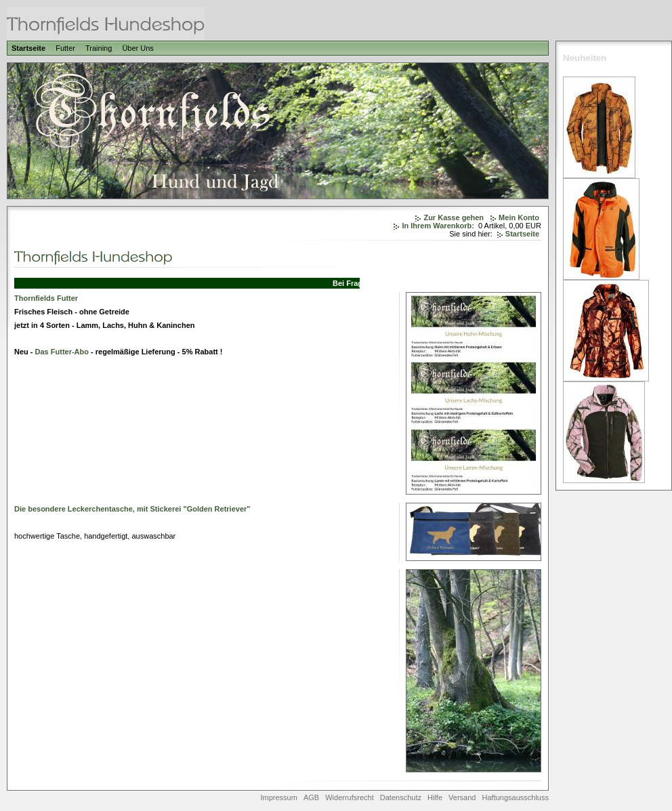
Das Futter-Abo (62, 352)
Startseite (28, 48)
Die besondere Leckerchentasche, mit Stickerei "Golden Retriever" (132, 509)
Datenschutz (401, 797)
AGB (311, 797)
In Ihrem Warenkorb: (438, 226)
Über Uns (138, 48)
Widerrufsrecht (350, 797)
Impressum (278, 797)
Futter (65, 48)
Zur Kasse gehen (454, 217)
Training (99, 48)
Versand (462, 797)
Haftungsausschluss (516, 797)
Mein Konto (519, 217)
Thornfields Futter (46, 298)
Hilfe (435, 797)
